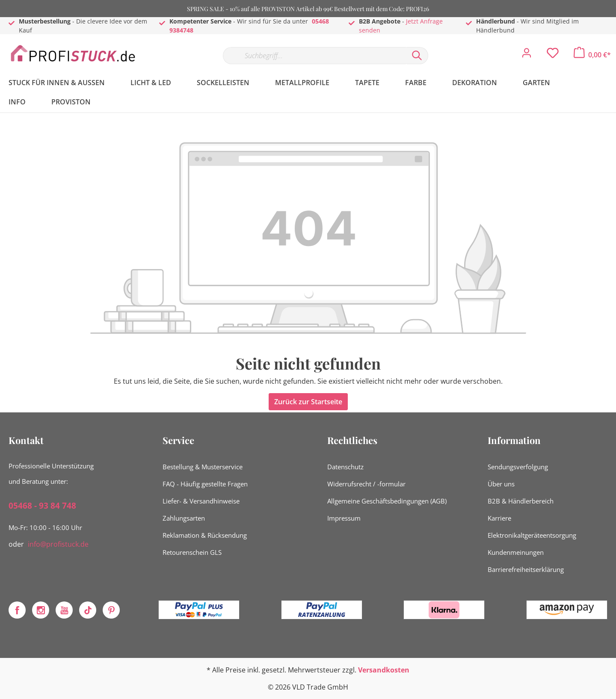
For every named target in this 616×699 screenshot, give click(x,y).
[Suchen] (417, 56)
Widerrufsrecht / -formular (366, 484)
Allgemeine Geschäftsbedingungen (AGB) (387, 501)
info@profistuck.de (58, 544)
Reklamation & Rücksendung (205, 535)
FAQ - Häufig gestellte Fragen (205, 484)
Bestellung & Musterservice (203, 467)
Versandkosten (384, 670)
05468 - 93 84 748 (42, 506)
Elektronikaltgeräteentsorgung (532, 535)
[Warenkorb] (592, 55)
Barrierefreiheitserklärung (526, 569)
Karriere (499, 518)
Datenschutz (345, 467)
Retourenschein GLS (192, 552)
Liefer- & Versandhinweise (201, 501)
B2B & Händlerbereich (521, 501)
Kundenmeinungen (516, 552)
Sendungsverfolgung (518, 467)
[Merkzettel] (553, 55)
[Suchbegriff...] (314, 56)
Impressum (344, 518)
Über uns (501, 484)
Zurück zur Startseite (308, 402)
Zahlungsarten (184, 518)
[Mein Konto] (527, 55)
